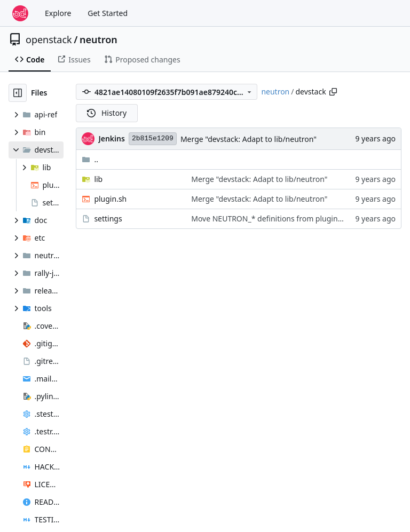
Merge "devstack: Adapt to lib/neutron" (249, 139)
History (107, 113)
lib (98, 179)
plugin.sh (110, 199)
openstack (49, 39)
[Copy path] (333, 92)
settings (108, 219)
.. (90, 159)
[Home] (20, 13)
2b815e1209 (153, 138)
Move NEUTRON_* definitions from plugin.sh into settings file (298, 219)
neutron (98, 39)
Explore (58, 13)
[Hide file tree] (18, 93)
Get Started (108, 13)
